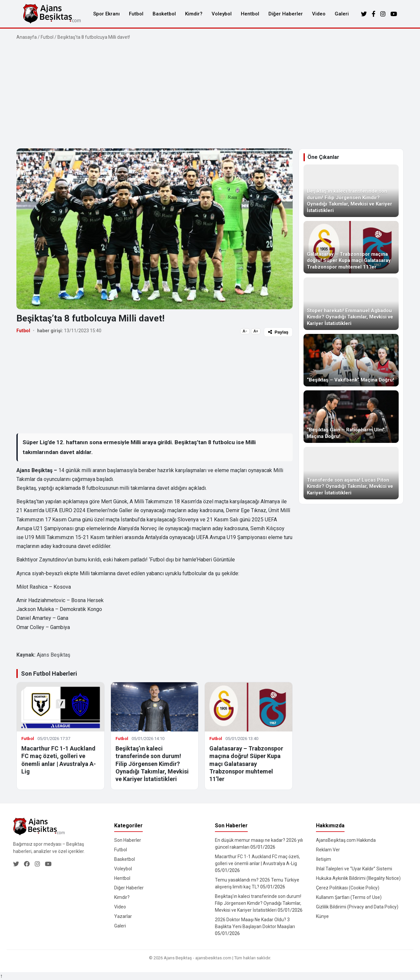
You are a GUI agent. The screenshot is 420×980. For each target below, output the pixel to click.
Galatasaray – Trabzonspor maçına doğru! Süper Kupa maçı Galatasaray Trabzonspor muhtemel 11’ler (246, 764)
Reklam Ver (328, 850)
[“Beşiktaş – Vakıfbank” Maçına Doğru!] (351, 360)
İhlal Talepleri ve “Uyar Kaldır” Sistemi (354, 869)
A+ (256, 331)
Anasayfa (27, 37)
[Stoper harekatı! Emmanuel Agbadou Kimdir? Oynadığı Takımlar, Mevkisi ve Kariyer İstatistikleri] (351, 304)
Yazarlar (123, 916)
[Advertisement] (210, 95)
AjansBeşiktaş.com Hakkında (346, 840)
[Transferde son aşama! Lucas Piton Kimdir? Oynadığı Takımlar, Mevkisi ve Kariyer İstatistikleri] (351, 473)
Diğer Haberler (286, 14)
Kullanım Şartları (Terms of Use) (349, 897)
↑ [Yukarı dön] (1, 976)
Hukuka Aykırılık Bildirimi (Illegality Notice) (358, 878)
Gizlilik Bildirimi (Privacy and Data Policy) (357, 907)
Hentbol (250, 14)
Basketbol (164, 14)
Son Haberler (128, 840)
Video (319, 14)
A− (245, 331)
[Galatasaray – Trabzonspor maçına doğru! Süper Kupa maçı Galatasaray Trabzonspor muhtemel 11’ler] (351, 247)
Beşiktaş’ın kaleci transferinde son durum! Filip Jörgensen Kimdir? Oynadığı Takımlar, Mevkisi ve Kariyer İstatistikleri (152, 764)
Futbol (136, 14)
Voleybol (222, 14)
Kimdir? (194, 14)
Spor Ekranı (106, 14)
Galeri (342, 14)
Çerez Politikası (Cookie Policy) (348, 888)
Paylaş (278, 332)
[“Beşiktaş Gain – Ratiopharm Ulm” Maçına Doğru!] (351, 417)
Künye (322, 916)
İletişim (324, 859)
